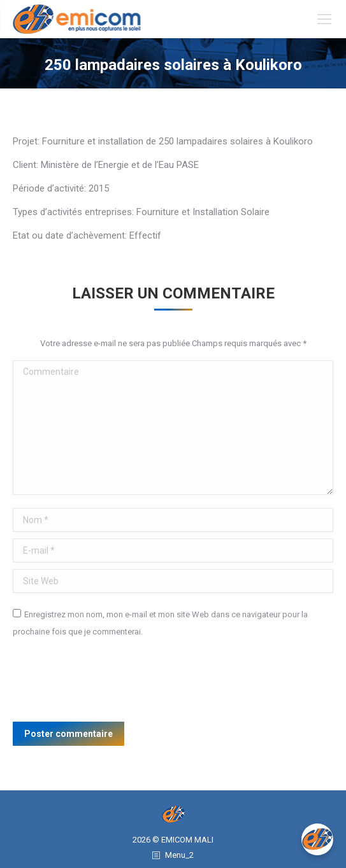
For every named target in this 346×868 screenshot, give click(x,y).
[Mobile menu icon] (324, 19)
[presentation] (110, 684)
